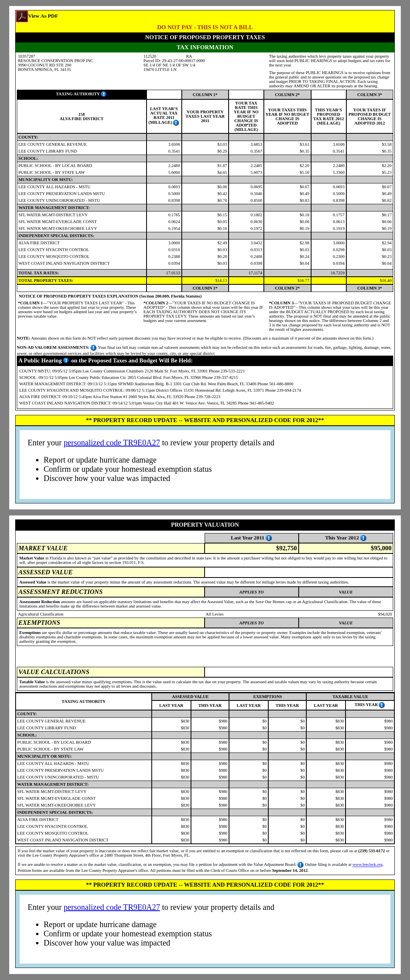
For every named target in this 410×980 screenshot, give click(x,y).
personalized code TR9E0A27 (112, 443)
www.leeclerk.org (367, 865)
